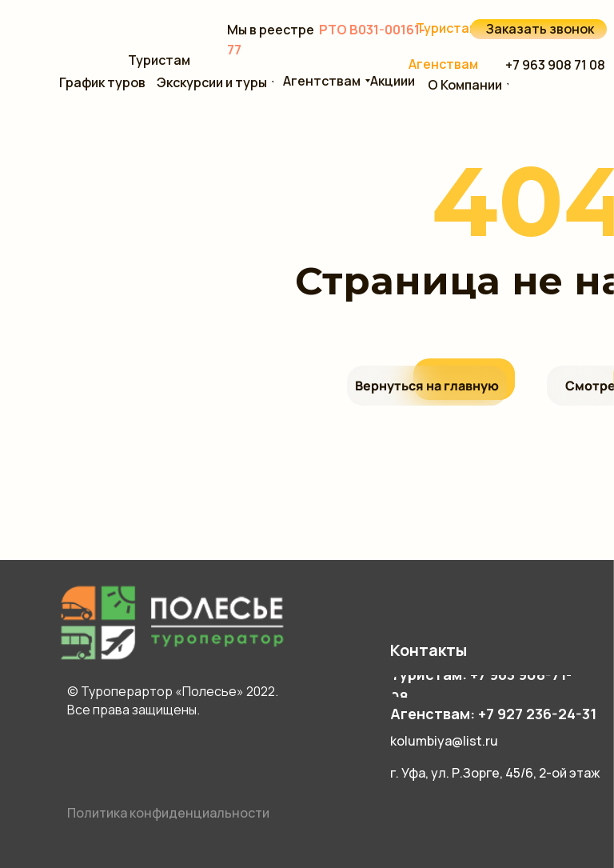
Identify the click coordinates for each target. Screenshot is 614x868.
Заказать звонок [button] (540, 29)
